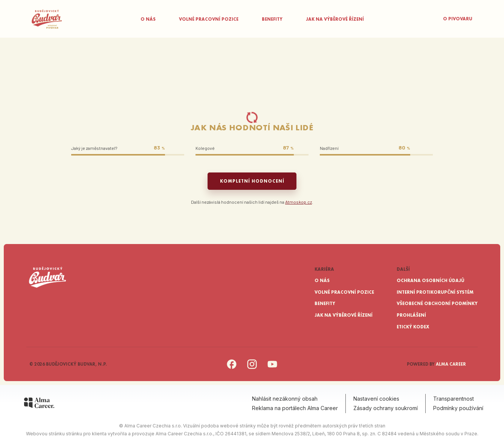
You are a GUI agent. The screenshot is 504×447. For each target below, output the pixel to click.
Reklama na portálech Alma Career (295, 408)
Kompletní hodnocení (252, 181)
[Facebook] (232, 368)
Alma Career (451, 364)
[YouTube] (272, 368)
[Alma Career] (39, 404)
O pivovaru (458, 19)
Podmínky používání (458, 408)
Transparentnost (454, 399)
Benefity (272, 19)
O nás (148, 19)
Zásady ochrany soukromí (386, 408)
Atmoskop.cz (299, 202)
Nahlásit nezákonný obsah (285, 399)
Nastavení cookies (376, 399)
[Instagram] (252, 368)
